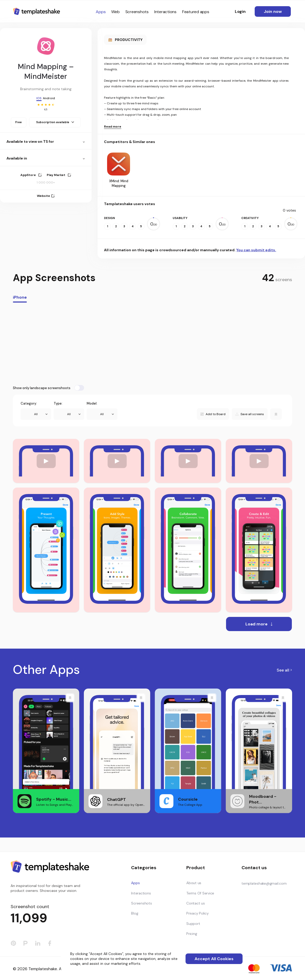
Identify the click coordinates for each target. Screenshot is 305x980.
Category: (29, 403)
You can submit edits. (256, 250)
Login (240, 11)
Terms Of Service (200, 893)
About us (194, 883)
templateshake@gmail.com (264, 883)
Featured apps (196, 12)
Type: (58, 403)
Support (193, 924)
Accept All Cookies (214, 959)
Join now (273, 11)
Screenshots (137, 12)
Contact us (196, 903)
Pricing (192, 934)
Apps (101, 12)
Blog (135, 913)
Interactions (165, 12)
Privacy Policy (198, 913)
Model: (92, 403)
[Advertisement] (152, 344)
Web (115, 12)
